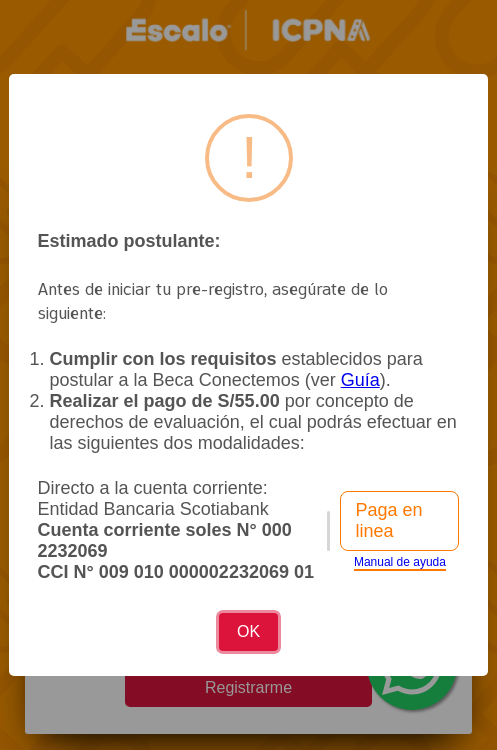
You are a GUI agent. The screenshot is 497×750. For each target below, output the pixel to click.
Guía (360, 380)
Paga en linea (388, 520)
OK (248, 631)
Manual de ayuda (400, 562)
